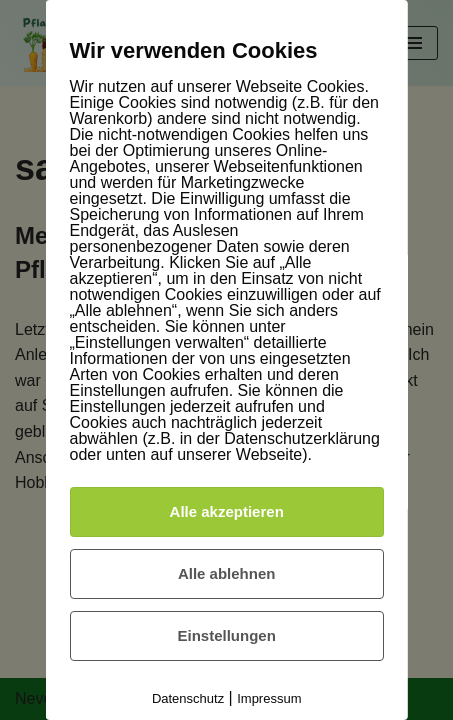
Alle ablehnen (227, 573)
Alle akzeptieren (226, 511)
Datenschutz (188, 698)
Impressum (269, 698)
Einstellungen (226, 635)
